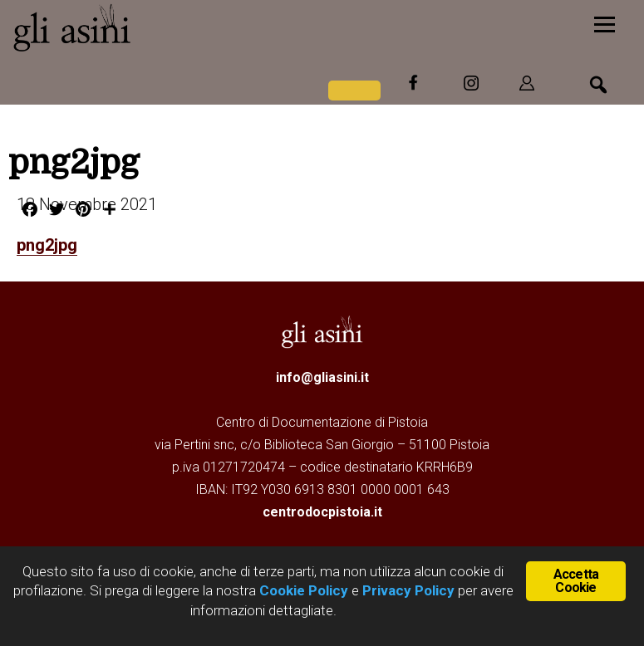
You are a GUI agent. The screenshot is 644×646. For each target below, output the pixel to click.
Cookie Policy (302, 590)
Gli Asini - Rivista (137, 27)
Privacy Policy (408, 590)
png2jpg (47, 245)
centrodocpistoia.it (322, 512)
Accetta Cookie (576, 581)
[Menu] (605, 23)
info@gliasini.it (322, 377)
